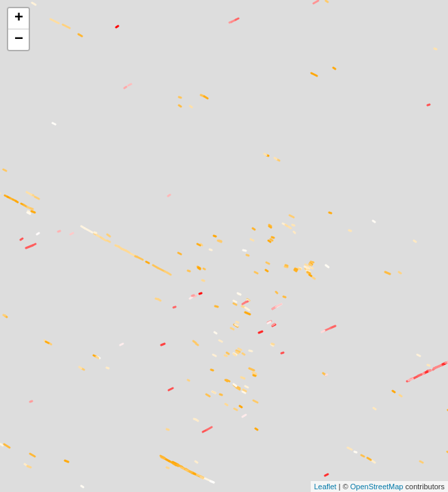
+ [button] (19, 18)
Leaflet (325, 487)
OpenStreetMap (377, 487)
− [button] (19, 40)
